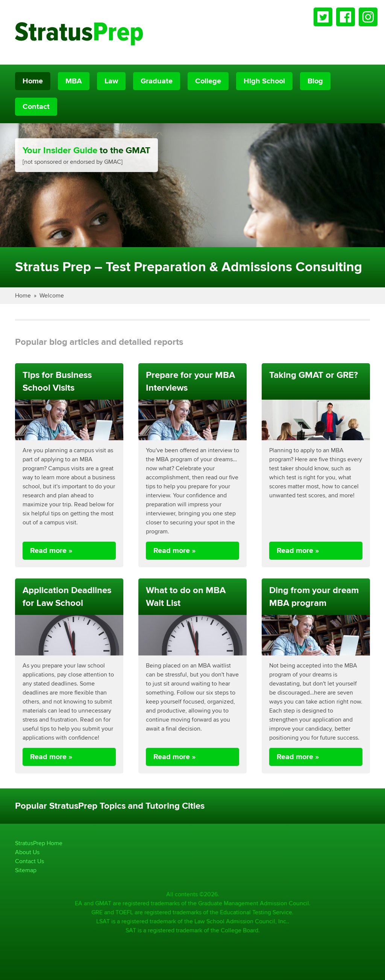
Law (111, 81)
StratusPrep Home (39, 843)
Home (33, 81)
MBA (74, 81)
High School (264, 81)
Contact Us (30, 861)
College (208, 81)
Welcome (52, 295)
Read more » (51, 551)
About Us (27, 852)
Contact (36, 107)
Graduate (157, 81)
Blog (315, 81)
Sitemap (26, 870)
